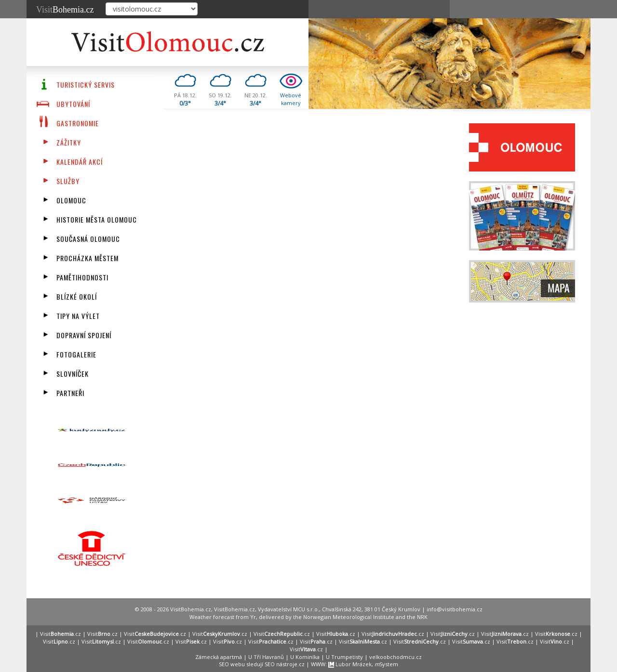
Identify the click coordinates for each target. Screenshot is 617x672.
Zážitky (69, 142)
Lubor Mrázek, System (363, 664)
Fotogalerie (76, 354)
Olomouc (71, 200)
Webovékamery (291, 99)
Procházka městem (87, 258)
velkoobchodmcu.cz (396, 657)
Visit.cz (60, 634)
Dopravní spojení (84, 335)
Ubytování (73, 104)
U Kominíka (305, 657)
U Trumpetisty (344, 657)
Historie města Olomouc (97, 219)
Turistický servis (86, 85)
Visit (65, 10)
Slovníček (73, 374)
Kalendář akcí (80, 162)
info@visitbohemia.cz (455, 609)
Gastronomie (78, 123)
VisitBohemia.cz (235, 609)
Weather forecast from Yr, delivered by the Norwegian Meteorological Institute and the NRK (308, 617)
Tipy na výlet (78, 316)
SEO (224, 664)
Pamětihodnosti (82, 277)
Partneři (70, 393)
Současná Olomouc (88, 239)
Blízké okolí (77, 296)
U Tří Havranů (266, 657)
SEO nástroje (281, 664)
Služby (68, 181)
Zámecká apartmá (219, 657)
